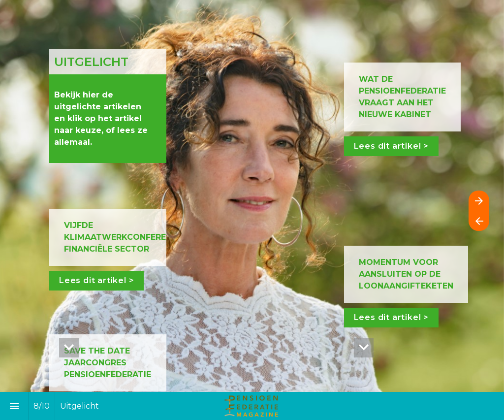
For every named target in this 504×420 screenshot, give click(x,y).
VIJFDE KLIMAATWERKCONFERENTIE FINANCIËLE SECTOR (126, 237)
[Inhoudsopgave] (14, 406)
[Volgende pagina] (479, 201)
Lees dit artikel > (96, 280)
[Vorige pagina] (479, 221)
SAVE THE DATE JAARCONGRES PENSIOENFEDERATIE (108, 363)
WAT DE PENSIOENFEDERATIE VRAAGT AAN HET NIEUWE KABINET (403, 97)
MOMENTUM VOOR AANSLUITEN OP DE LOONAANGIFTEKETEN (406, 274)
